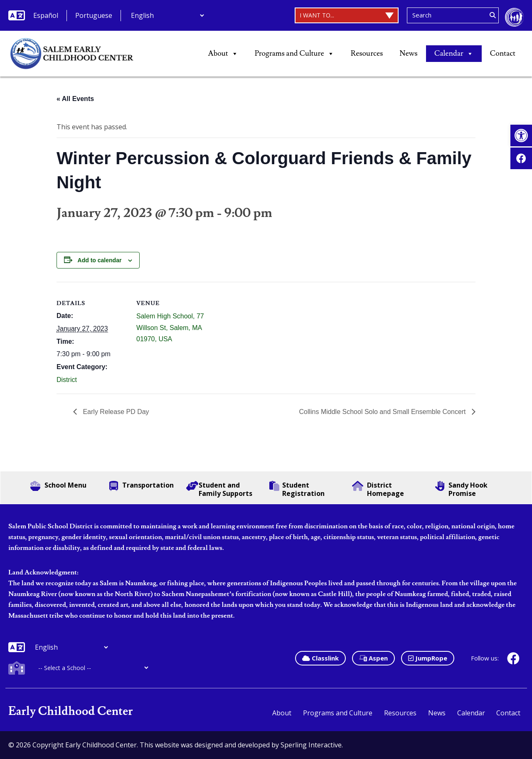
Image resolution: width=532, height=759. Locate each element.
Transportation (142, 486)
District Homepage (378, 489)
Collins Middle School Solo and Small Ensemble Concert (383, 412)
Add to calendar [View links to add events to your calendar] (100, 260)
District (67, 380)
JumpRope (428, 658)
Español (46, 15)
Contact (503, 53)
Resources (367, 53)
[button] (521, 136)
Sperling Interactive (311, 745)
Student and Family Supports (219, 489)
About (223, 54)
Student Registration (297, 489)
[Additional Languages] (167, 15)
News (408, 53)
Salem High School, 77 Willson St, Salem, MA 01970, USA (170, 327)
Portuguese (94, 15)
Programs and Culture (294, 54)
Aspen (373, 658)
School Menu (58, 486)
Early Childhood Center (71, 711)
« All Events (75, 99)
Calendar (454, 54)
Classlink (320, 658)
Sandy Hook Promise (461, 489)
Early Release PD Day (115, 412)
